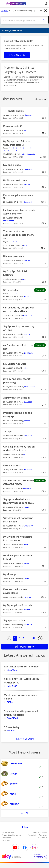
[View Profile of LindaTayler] (29, 353)
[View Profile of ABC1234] (27, 297)
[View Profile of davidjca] (27, 184)
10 (12, 150)
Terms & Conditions (39, 833)
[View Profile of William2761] (29, 526)
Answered (40, 290)
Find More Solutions (24, 739)
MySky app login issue (15, 180)
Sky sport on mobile (14, 620)
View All (24, 813)
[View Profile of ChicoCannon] (30, 387)
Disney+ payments (14, 256)
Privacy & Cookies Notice (11, 835)
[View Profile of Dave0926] (28, 402)
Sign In (46, 4)
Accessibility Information (38, 835)
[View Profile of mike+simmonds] (28, 154)
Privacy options (8, 833)
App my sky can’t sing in (16, 398)
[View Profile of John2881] (27, 260)
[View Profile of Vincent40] (28, 625)
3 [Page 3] (24, 638)
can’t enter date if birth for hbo (21, 667)
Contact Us (43, 838)
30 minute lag (11, 290)
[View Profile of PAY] (25, 130)
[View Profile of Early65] (26, 578)
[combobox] (22, 21)
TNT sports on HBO (14, 111)
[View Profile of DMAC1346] (12, 718)
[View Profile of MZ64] (10, 702)
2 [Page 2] (19, 638)
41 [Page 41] (34, 638)
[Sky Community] (16, 4)
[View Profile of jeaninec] (27, 421)
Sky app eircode (12, 165)
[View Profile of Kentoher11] (28, 316)
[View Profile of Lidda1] (26, 507)
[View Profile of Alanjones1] (28, 436)
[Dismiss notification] (46, 11)
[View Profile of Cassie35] (27, 597)
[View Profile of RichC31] (27, 334)
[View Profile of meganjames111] (9, 220)
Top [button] (26, 827)
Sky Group (6, 840)
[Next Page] (40, 638)
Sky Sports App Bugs (15, 364)
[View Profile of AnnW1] (26, 545)
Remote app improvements (18, 195)
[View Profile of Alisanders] (28, 470)
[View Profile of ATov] (25, 245)
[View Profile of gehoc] (26, 368)
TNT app (8, 432)
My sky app (9, 574)
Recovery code (11, 126)
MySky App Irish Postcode (18, 605)
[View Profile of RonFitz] (27, 609)
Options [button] (39, 99)
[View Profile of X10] (25, 455)
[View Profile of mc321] (25, 279)
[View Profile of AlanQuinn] (28, 169)
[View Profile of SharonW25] (29, 115)
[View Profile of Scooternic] (28, 202)
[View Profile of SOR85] (26, 563)
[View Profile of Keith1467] (27, 488)
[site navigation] (3, 4)
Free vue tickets (12, 465)
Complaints (6, 838)
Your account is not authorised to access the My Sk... (19, 235)
